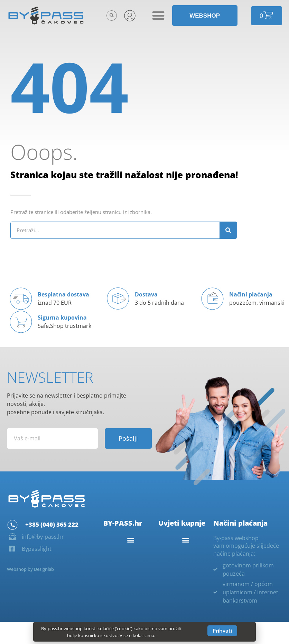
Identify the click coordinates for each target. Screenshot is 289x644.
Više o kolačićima (137, 635)
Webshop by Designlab (30, 569)
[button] (112, 16)
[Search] (228, 230)
